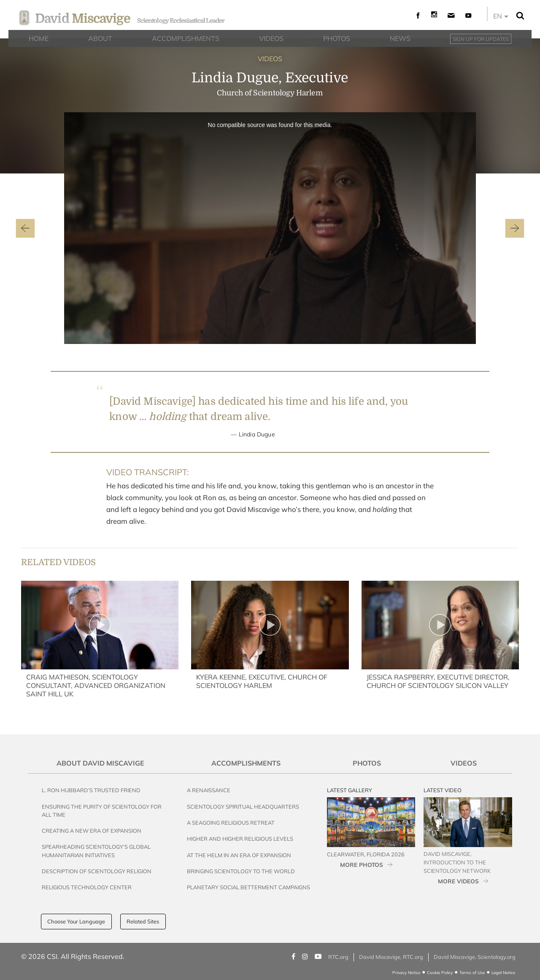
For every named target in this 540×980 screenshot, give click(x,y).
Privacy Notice (406, 973)
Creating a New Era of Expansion (92, 831)
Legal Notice (503, 973)
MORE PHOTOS (362, 865)
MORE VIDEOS (458, 881)
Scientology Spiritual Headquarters (243, 807)
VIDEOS (270, 59)
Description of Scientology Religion (97, 871)
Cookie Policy (440, 973)
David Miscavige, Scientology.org (475, 957)
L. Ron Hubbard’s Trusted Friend (91, 790)
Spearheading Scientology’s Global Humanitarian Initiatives (96, 851)
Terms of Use (472, 973)
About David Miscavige (100, 763)
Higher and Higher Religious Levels (240, 839)
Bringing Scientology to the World (241, 871)
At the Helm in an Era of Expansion (239, 855)
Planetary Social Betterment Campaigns (248, 887)
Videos (464, 763)
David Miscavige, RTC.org (391, 957)
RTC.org (338, 957)
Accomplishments (246, 763)
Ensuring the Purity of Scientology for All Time (102, 811)
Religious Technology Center (87, 887)
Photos (367, 763)
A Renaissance (209, 790)
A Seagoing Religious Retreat (231, 823)
